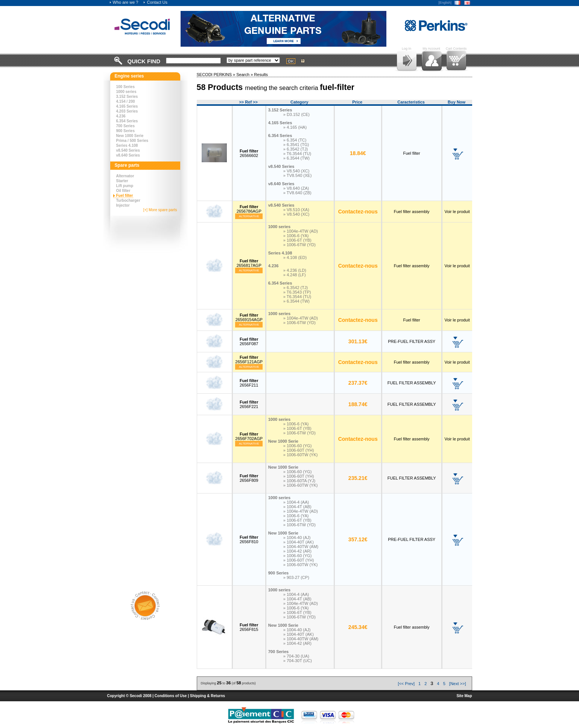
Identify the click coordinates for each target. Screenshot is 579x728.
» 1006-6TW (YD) (299, 245)
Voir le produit (457, 212)
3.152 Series (127, 97)
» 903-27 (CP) (296, 577)
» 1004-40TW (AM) (301, 547)
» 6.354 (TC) (295, 140)
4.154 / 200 (126, 101)
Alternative (249, 216)
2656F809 (249, 478)
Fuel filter (125, 196)
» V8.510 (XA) (296, 210)
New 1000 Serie (130, 136)
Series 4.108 (127, 145)
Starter (122, 181)
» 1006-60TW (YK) (301, 455)
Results (261, 75)
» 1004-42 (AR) (297, 551)
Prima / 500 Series (132, 141)
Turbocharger (128, 200)
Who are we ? (124, 2)
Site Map (464, 696)
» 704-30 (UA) (296, 656)
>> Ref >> (248, 102)
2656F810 (249, 539)
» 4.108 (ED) (295, 257)
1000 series (126, 92)
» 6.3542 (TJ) (296, 149)
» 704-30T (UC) (298, 661)
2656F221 (249, 404)
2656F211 (249, 383)
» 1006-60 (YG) (298, 446)
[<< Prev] (406, 684)
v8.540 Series (128, 150)
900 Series (126, 131)
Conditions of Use (171, 696)
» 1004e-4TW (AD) (301, 231)
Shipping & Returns (207, 696)
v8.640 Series (128, 155)
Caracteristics (411, 102)
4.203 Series (127, 111)
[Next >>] (458, 684)
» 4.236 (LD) (295, 270)
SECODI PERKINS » (217, 75)
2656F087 (249, 341)
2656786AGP (249, 209)
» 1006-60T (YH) (299, 450)
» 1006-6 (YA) (296, 236)
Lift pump (125, 186)
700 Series (126, 126)
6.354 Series (127, 121)
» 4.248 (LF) (295, 275)
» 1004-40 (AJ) (297, 538)
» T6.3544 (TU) (297, 154)
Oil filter (123, 191)
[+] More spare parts (160, 210)
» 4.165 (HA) (295, 127)
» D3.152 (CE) (296, 114)
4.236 (121, 116)
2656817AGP (249, 263)
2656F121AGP (249, 359)
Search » (245, 75)
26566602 (249, 153)
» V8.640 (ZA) (296, 188)
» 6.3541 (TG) (296, 145)
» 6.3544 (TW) (296, 158)
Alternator (125, 176)
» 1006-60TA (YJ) (299, 481)
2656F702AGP (249, 436)
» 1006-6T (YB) (297, 240)
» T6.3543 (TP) (297, 292)
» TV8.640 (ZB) (297, 193)
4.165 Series (127, 106)
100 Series (126, 87)
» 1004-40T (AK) (299, 542)
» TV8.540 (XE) (298, 175)
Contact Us (155, 2)
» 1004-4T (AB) (297, 507)
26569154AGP (249, 317)
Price (357, 102)
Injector (123, 205)
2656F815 (249, 627)
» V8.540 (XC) (296, 171)
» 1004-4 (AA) (296, 502)
